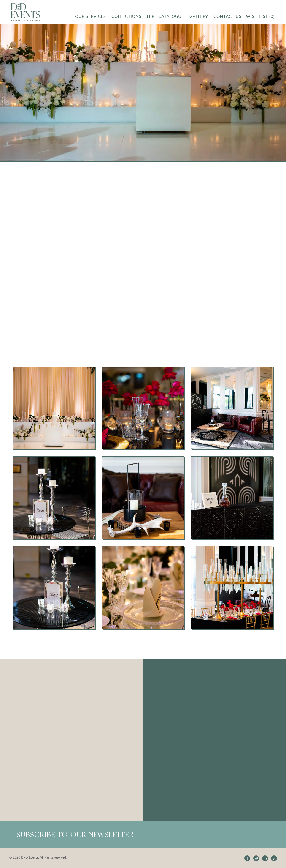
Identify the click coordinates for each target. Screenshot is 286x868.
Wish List (260, 16)
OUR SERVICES (90, 16)
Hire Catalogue (165, 16)
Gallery (199, 16)
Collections (126, 16)
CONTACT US (227, 16)
